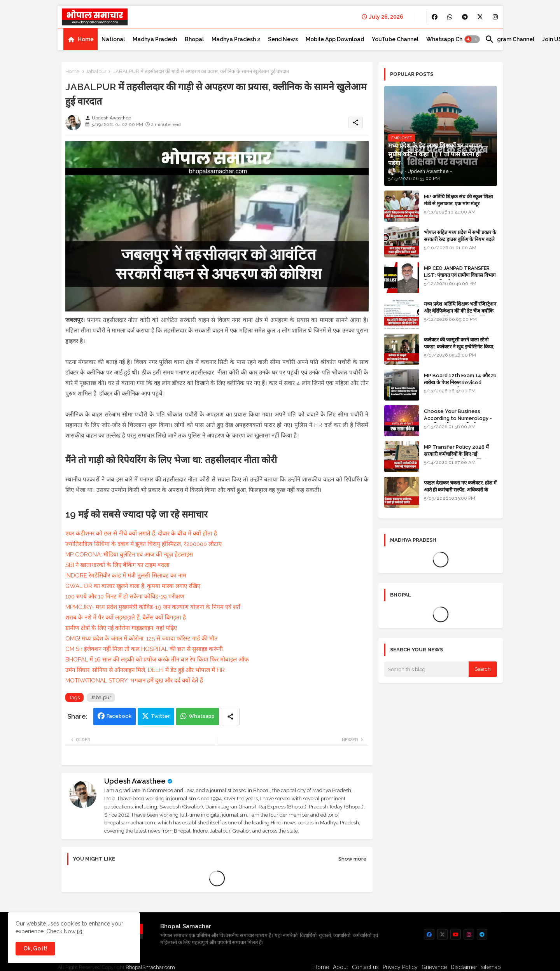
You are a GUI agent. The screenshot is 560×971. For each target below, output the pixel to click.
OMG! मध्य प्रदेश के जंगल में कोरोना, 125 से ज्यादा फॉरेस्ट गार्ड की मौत (142, 639)
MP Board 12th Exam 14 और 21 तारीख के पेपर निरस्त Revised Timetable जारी (460, 382)
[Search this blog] (427, 669)
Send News (283, 39)
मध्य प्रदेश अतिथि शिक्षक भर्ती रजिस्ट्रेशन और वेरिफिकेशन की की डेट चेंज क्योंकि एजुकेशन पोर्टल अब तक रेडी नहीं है (460, 311)
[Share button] (230, 716)
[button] (472, 39)
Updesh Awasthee (135, 781)
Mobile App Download (335, 39)
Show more (353, 859)
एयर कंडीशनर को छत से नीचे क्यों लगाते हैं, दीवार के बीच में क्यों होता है (141, 534)
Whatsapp (202, 716)
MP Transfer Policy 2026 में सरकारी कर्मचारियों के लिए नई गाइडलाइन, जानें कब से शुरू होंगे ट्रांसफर (460, 454)
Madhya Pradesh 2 (236, 39)
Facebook (119, 716)
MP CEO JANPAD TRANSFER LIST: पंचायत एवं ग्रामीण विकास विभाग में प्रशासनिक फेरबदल (460, 275)
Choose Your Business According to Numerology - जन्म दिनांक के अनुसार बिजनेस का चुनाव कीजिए (460, 422)
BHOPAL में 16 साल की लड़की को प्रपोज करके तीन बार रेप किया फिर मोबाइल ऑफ (157, 660)
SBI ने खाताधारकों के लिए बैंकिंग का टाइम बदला (117, 565)
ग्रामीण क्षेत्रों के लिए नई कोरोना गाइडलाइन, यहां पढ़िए (121, 628)
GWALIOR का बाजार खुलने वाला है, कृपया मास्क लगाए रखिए (133, 586)
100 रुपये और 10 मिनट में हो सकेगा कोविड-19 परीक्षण (125, 597)
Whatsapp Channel (452, 39)
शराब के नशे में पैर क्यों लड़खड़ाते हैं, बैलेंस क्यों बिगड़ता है (126, 618)
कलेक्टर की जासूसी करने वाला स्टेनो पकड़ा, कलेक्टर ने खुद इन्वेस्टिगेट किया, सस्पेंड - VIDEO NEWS (459, 347)
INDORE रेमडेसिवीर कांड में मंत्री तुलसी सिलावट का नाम (126, 576)
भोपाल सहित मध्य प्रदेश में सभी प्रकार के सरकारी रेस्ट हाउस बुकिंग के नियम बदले (460, 236)
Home (86, 39)
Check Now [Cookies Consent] (61, 931)
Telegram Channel (510, 39)
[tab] (80, 39)
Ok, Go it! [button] (35, 948)
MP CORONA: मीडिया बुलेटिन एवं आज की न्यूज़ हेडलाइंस (129, 555)
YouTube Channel (395, 39)
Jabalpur (96, 71)
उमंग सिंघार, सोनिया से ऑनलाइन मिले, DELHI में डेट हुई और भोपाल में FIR (145, 670)
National (113, 39)
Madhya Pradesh (155, 39)
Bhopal (194, 39)
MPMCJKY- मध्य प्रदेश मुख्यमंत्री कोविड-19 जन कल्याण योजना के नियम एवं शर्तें (153, 607)
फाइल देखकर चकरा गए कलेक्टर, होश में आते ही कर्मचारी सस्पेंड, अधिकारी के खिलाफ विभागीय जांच (460, 490)
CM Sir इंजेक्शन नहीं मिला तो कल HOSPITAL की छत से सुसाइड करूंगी (144, 649)
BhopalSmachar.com (150, 967)
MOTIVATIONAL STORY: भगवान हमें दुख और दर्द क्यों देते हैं (134, 681)
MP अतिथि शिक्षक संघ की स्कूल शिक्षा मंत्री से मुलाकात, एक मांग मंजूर (458, 200)
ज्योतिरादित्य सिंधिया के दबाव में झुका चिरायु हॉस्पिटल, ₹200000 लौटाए (143, 544)
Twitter (160, 716)
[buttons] (435, 17)
